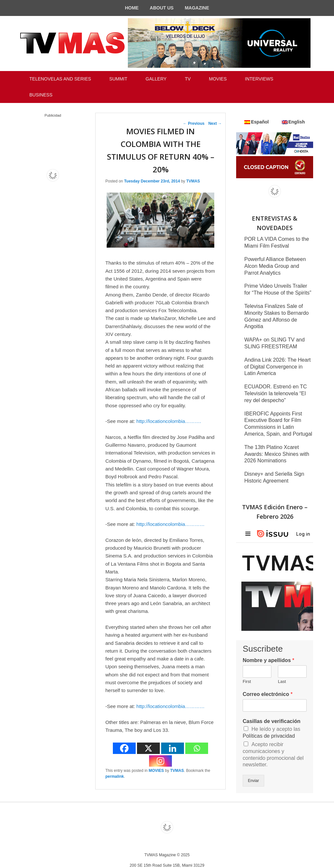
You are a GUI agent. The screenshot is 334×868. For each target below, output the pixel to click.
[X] (148, 748)
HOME (132, 8)
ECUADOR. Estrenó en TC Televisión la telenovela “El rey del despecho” (276, 393)
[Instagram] (160, 761)
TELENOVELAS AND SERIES (60, 79)
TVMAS (193, 181)
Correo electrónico (268, 694)
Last (282, 681)
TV (188, 79)
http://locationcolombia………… (170, 524)
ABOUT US (162, 8)
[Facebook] (124, 748)
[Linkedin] (173, 748)
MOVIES (218, 79)
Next (215, 123)
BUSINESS (41, 95)
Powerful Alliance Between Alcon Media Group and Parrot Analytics (275, 266)
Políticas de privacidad (269, 736)
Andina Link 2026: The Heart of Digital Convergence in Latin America (277, 367)
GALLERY (156, 79)
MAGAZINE (197, 8)
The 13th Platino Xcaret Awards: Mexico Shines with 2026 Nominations (277, 454)
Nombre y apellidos (268, 660)
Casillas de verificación (272, 721)
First (247, 681)
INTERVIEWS (259, 79)
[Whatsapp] (197, 748)
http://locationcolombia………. (169, 421)
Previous (194, 123)
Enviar (253, 781)
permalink (115, 776)
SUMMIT (118, 79)
